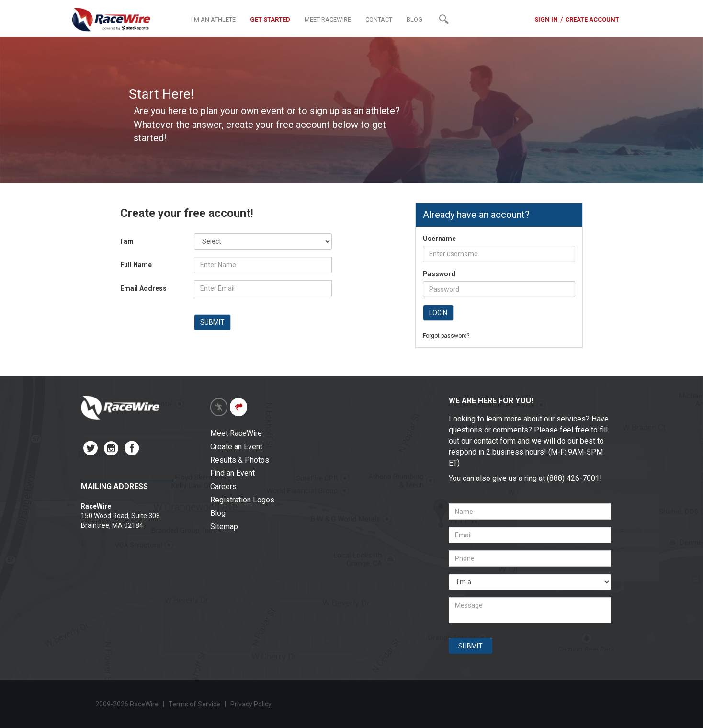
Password (439, 274)
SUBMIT (212, 322)
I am (127, 241)
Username (439, 239)
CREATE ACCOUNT (592, 19)
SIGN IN (546, 19)
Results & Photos (240, 460)
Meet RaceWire (236, 433)
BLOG (414, 19)
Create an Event (236, 447)
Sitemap (224, 527)
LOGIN (438, 313)
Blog (218, 513)
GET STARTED (270, 19)
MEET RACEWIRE (328, 19)
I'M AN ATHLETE (213, 19)
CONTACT (379, 19)
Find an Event (232, 473)
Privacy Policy (252, 704)
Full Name (136, 265)
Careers (223, 486)
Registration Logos (242, 500)
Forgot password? (446, 336)
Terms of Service (194, 704)
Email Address (143, 288)
